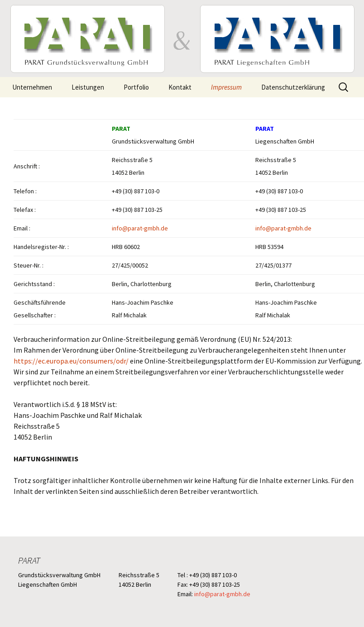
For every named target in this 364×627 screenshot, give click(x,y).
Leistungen (88, 87)
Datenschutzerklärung (293, 87)
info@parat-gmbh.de (140, 228)
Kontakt (180, 87)
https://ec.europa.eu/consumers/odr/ (71, 361)
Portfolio (136, 87)
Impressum (226, 87)
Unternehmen (32, 87)
